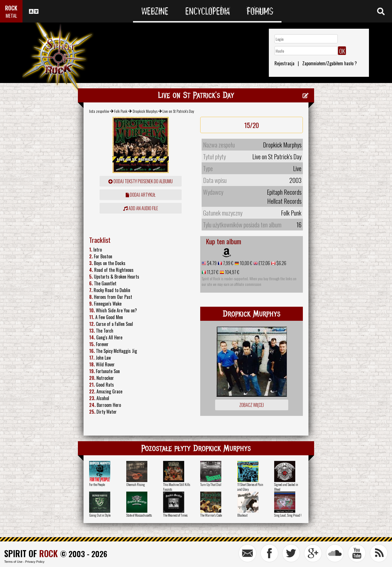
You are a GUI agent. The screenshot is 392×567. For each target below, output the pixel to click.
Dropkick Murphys (145, 111)
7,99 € (228, 263)
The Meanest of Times (175, 515)
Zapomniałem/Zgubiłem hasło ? (330, 63)
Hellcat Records (284, 201)
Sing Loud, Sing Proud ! (288, 515)
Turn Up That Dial (211, 484)
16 (299, 225)
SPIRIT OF (31, 553)
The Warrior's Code (211, 515)
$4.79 (211, 263)
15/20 (252, 125)
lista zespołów (99, 111)
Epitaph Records (284, 192)
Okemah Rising (136, 484)
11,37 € (212, 272)
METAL (11, 16)
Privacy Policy (35, 562)
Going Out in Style (100, 515)
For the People (97, 484)
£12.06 (264, 263)
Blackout (242, 515)
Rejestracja (284, 63)
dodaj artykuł (141, 195)
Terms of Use (13, 562)
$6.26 (281, 263)
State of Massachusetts (139, 515)
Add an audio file (141, 208)
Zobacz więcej (252, 405)
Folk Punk (121, 111)
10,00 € (246, 263)
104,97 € (232, 272)
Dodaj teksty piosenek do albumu (140, 181)
